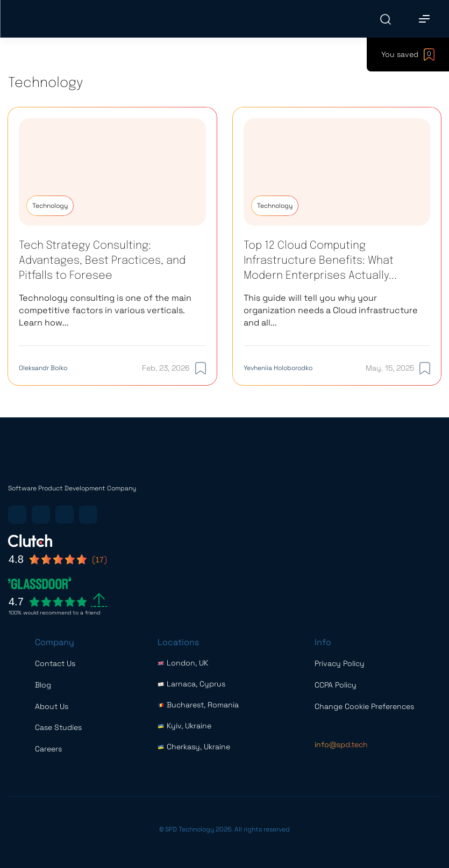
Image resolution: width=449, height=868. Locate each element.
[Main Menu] (424, 19)
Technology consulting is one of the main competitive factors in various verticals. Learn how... (105, 310)
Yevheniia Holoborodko (278, 368)
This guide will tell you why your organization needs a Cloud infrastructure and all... (331, 310)
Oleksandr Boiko (43, 368)
